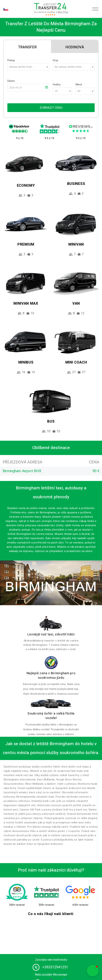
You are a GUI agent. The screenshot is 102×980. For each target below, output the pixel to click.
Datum (11, 81)
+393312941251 (55, 967)
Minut (79, 85)
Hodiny (57, 85)
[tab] (27, 47)
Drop (55, 60)
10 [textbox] (56, 91)
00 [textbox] (79, 91)
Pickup (11, 60)
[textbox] (28, 67)
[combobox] (28, 67)
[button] (93, 971)
